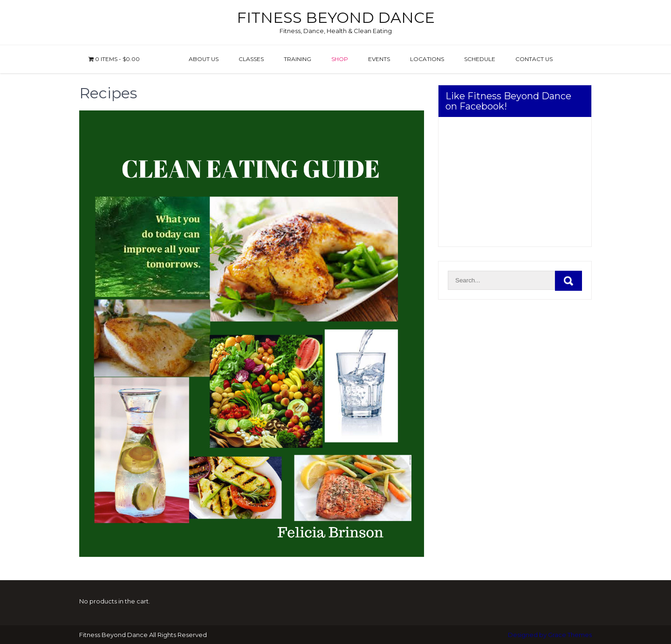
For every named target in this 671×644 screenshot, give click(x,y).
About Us (204, 59)
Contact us (534, 59)
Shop (340, 59)
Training (298, 59)
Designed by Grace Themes (550, 635)
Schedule (480, 59)
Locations (427, 59)
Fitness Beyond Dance (336, 17)
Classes (251, 59)
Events (379, 59)
